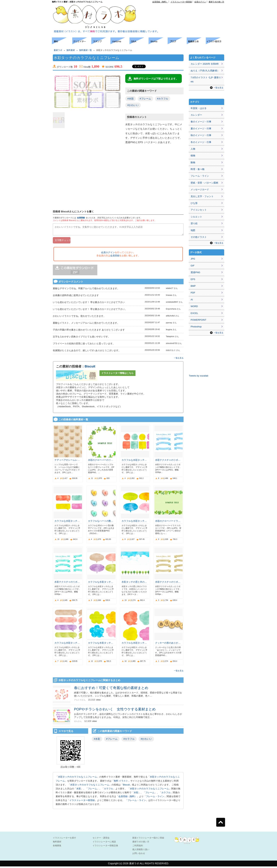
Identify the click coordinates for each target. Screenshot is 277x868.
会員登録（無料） (160, 2)
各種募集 (57, 847)
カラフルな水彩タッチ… (134, 462)
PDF (193, 293)
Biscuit (90, 368)
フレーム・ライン (155, 798)
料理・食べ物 (198, 169)
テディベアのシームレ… (67, 462)
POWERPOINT (198, 320)
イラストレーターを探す (64, 839)
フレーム (92, 790)
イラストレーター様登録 (181, 2)
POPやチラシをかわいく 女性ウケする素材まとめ (115, 711)
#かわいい (133, 105)
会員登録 (81, 218)
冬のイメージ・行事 (201, 142)
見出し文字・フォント (202, 196)
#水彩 (131, 99)
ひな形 (194, 203)
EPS (193, 279)
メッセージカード (200, 189)
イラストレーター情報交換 (105, 847)
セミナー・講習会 (101, 839)
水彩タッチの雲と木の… (134, 583)
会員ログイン (200, 2)
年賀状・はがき (199, 108)
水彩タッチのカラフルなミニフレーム (77, 778)
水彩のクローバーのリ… (101, 462)
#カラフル (163, 99)
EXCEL (194, 313)
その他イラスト (199, 237)
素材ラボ (58, 50)
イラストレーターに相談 (104, 843)
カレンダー (196, 115)
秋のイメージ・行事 (201, 135)
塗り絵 (194, 223)
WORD (194, 306)
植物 (193, 156)
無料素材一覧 (86, 50)
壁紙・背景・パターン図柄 (204, 183)
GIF (193, 266)
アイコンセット (199, 210)
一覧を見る (179, 360)
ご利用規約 (138, 847)
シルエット (196, 217)
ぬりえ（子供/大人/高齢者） (205, 71)
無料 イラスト (121, 782)
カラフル (108, 790)
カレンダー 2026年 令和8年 (205, 64)
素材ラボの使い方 (216, 2)
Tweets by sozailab (199, 376)
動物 (193, 162)
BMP (193, 286)
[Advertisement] (184, 11)
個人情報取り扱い (141, 851)
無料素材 (71, 50)
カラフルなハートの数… (101, 523)
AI (192, 300)
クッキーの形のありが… (168, 644)
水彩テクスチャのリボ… (168, 462)
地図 (193, 230)
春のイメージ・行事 (201, 122)
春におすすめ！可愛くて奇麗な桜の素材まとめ (111, 689)
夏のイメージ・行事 (201, 129)
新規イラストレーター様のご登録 (148, 839)
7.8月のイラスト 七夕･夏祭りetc (206, 80)
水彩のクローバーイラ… (168, 523)
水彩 (79, 790)
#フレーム (145, 99)
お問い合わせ (139, 855)
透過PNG (195, 272)
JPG (193, 259)
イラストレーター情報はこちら (117, 375)
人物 (193, 149)
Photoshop (196, 327)
